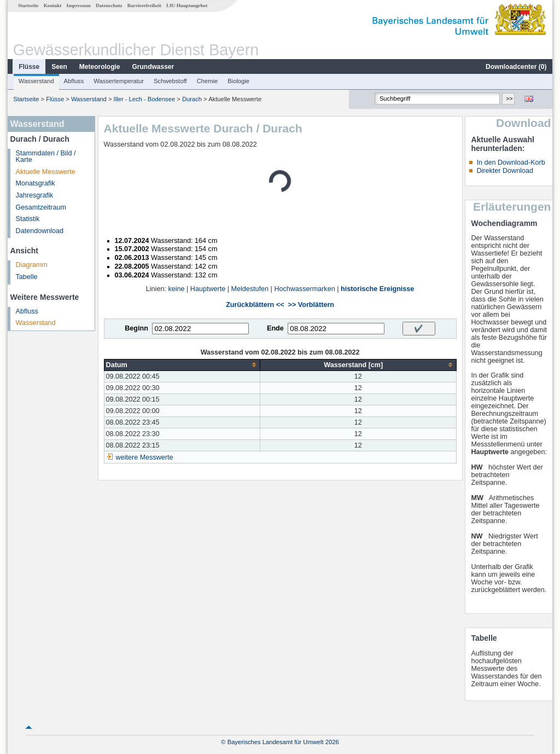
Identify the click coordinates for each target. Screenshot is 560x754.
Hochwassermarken (304, 289)
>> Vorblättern (311, 305)
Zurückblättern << (255, 305)
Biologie (238, 81)
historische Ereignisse (377, 289)
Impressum (79, 5)
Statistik (28, 219)
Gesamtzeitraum (41, 207)
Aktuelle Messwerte (46, 172)
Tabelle (27, 277)
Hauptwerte (208, 289)
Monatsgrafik (36, 183)
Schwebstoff (170, 81)
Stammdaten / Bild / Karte (46, 157)
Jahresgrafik (35, 195)
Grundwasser (153, 67)
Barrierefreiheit (144, 5)
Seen (59, 67)
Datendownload (40, 231)
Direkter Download (505, 171)
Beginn (136, 328)
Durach (192, 99)
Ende (275, 328)
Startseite (28, 5)
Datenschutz (109, 5)
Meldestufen (250, 289)
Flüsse (29, 67)
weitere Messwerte (145, 457)
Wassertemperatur (119, 81)
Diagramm (32, 265)
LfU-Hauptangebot (187, 5)
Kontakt (53, 5)
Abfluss (74, 81)
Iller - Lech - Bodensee (145, 99)
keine (176, 289)
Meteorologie (100, 67)
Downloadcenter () (516, 67)
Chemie (208, 81)
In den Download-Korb (511, 163)
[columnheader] (182, 365)
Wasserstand (36, 81)
